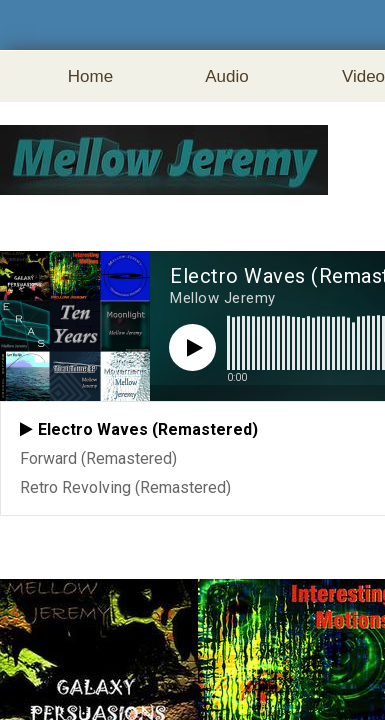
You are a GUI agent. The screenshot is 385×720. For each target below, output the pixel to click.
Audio (226, 76)
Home (90, 76)
